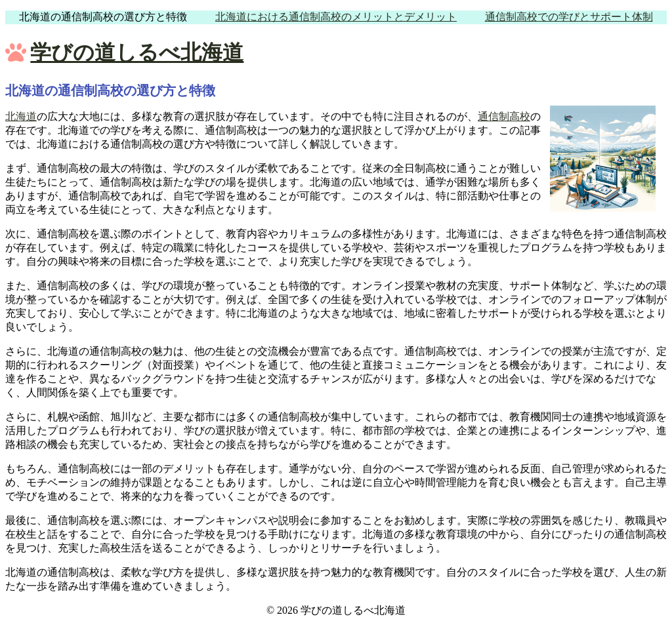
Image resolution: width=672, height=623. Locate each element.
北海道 (21, 116)
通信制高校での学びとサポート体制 (569, 17)
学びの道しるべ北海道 (137, 52)
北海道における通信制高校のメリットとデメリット (336, 17)
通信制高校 (504, 116)
